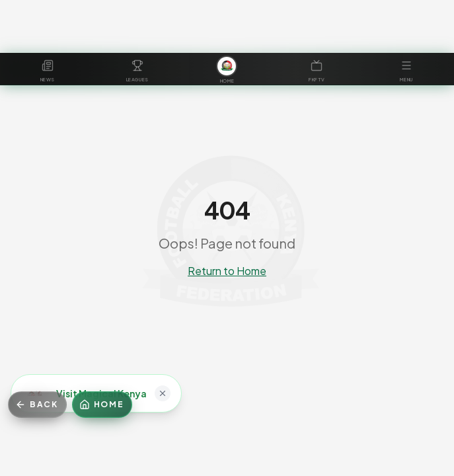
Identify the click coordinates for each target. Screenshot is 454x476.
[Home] (102, 405)
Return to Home (227, 271)
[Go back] (37, 405)
